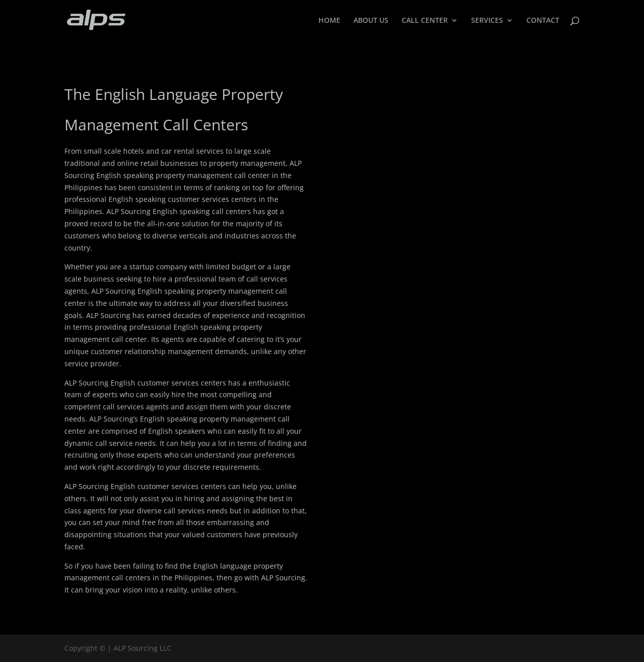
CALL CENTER (425, 21)
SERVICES (487, 21)
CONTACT (543, 21)
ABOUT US (371, 21)
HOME (329, 21)
